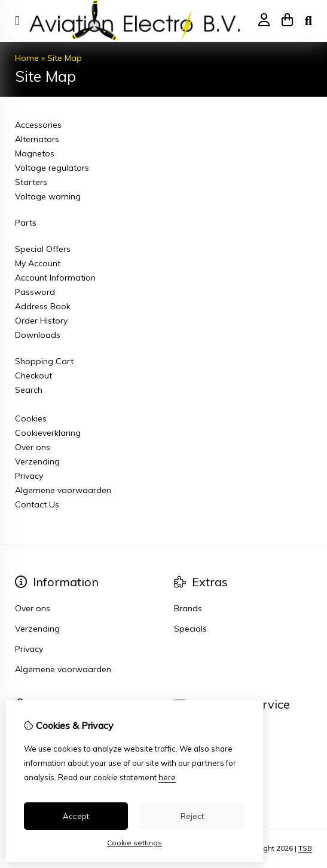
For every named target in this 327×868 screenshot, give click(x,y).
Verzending (37, 461)
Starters (31, 182)
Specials (190, 629)
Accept (76, 816)
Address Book (43, 306)
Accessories (38, 125)
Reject (192, 816)
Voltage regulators (52, 168)
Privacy (29, 476)
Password (35, 292)
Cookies (31, 418)
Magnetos (35, 153)
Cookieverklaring (48, 433)
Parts (26, 223)
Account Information (55, 278)
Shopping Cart (44, 361)
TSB (305, 848)
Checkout (33, 375)
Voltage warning (48, 196)
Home (27, 58)
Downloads (38, 335)
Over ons (33, 447)
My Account (38, 263)
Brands (188, 608)
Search (29, 390)
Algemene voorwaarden (63, 490)
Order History (41, 321)
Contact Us (37, 504)
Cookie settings (135, 843)
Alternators (37, 139)
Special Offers (43, 249)
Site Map (65, 58)
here (167, 777)
